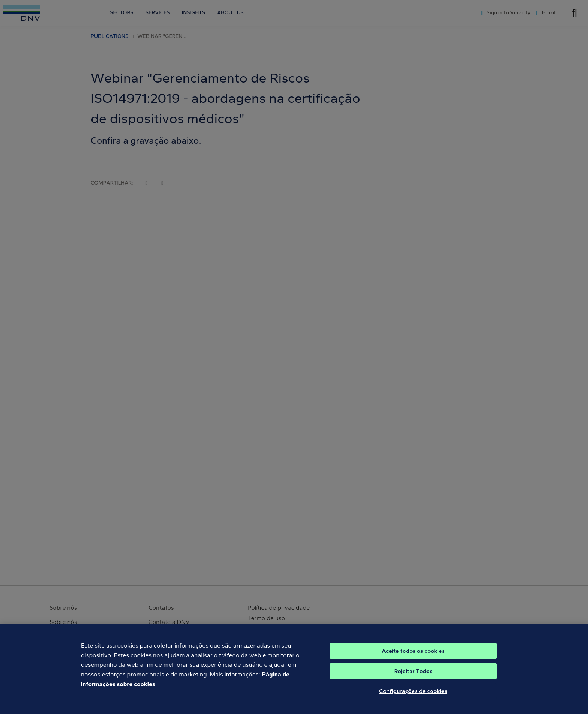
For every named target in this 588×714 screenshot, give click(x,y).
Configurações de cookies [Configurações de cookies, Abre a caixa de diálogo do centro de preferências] (413, 695)
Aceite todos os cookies (413, 655)
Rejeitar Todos (413, 675)
